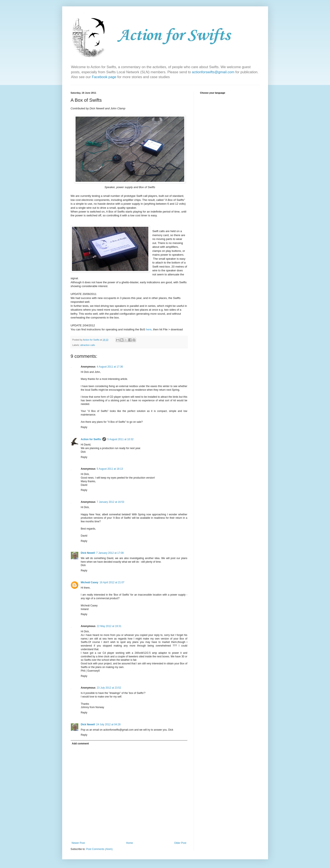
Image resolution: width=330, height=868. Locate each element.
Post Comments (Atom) (99, 849)
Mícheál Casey (90, 582)
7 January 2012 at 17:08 (110, 553)
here (149, 329)
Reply (84, 427)
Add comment (80, 744)
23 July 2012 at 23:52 (109, 688)
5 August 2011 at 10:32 (120, 439)
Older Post (180, 843)
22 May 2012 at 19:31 (109, 626)
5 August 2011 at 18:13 (110, 469)
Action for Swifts (91, 439)
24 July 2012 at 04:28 (108, 724)
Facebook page (104, 77)
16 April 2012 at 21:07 (112, 582)
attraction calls (88, 345)
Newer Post (78, 843)
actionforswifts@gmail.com (213, 72)
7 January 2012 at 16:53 (110, 502)
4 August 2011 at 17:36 (110, 367)
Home (129, 843)
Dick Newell (88, 553)
